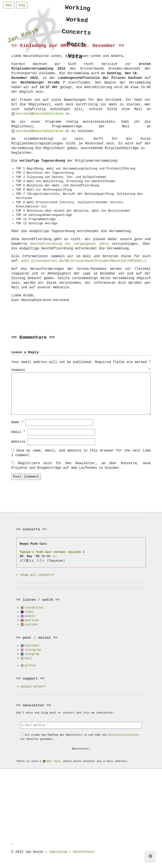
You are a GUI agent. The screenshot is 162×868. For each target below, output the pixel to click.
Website (18, 442)
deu (9, 5)
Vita (75, 59)
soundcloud (34, 607)
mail (28, 658)
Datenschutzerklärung (123, 735)
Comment (81, 370)
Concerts (76, 34)
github (30, 665)
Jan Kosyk (23, 36)
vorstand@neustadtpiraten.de (43, 114)
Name (17, 422)
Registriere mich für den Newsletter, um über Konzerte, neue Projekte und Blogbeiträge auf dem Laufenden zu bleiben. (81, 465)
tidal (29, 612)
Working (78, 8)
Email (18, 432)
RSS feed (53, 761)
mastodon (32, 645)
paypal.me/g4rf (33, 686)
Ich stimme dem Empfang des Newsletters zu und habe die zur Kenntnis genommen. (80, 737)
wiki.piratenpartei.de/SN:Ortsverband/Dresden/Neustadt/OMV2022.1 (84, 261)
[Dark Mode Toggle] (150, 856)
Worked (77, 21)
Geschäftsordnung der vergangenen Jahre (70, 244)
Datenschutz (84, 852)
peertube (32, 620)
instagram (33, 650)
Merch (76, 46)
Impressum (58, 852)
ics (54, 556)
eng (22, 5)
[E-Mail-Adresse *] (81, 725)
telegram (32, 654)
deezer (30, 616)
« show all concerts (35, 575)
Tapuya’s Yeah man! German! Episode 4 (52, 552)
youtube (31, 624)
